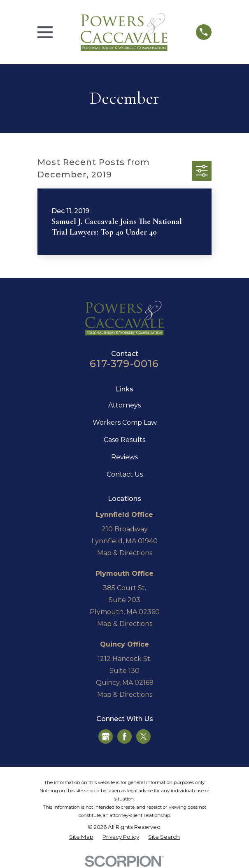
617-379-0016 (124, 364)
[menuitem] (81, 837)
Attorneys (124, 405)
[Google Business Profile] (106, 737)
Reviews (124, 457)
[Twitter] (143, 737)
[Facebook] (124, 737)
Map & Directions (125, 553)
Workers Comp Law (125, 422)
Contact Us (125, 474)
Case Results (124, 440)
